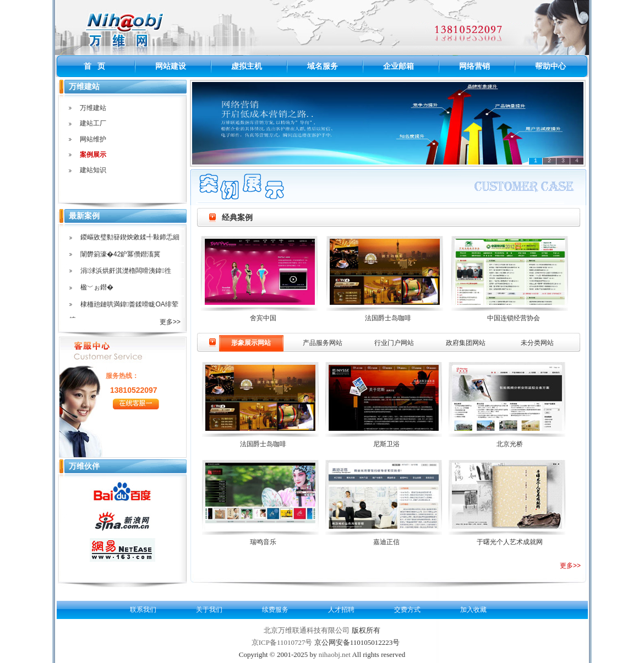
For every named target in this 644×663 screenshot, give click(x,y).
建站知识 (93, 170)
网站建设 (171, 66)
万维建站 (93, 108)
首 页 (95, 66)
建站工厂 (93, 123)
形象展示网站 (251, 343)
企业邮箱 (399, 66)
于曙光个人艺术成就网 (510, 542)
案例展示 (93, 155)
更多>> (570, 566)
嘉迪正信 (386, 542)
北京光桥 (510, 444)
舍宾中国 (263, 318)
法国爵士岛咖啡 (388, 318)
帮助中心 (550, 66)
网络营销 (474, 66)
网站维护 (93, 139)
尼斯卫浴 (386, 444)
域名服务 (323, 66)
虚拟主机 (247, 66)
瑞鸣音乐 (263, 542)
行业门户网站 (394, 343)
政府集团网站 (466, 343)
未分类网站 (537, 343)
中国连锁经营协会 (514, 318)
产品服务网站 (323, 343)
